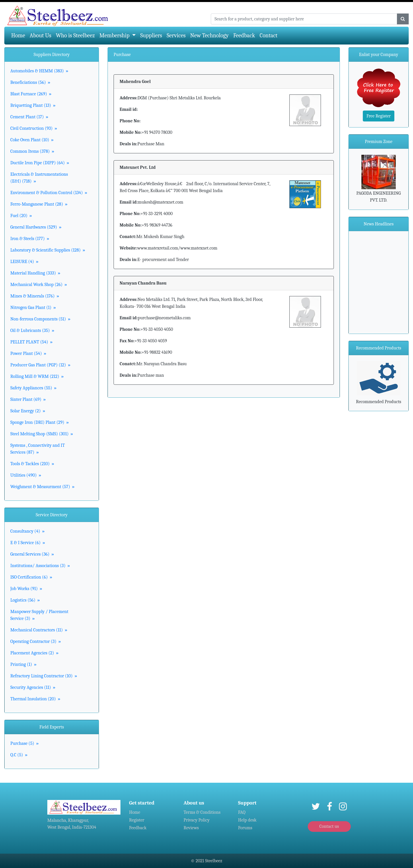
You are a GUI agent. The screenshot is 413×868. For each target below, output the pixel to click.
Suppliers (151, 35)
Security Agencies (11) (33, 687)
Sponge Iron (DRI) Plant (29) (40, 422)
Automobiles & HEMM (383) (39, 71)
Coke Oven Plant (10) (32, 140)
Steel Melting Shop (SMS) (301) (42, 434)
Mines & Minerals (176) (35, 296)
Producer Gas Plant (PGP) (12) (40, 365)
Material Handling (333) (35, 273)
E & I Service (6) (28, 543)
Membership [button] (115, 35)
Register (137, 820)
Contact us (329, 826)
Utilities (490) (26, 475)
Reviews (191, 828)
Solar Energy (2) (28, 411)
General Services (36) (32, 554)
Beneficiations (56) (30, 82)
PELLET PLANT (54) (31, 342)
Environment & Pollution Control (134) (49, 193)
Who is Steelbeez (75, 35)
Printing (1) (23, 664)
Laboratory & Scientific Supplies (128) (48, 250)
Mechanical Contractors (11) (39, 630)
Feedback (244, 35)
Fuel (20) (21, 216)
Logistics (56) (25, 600)
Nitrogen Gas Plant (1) (33, 308)
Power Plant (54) (28, 353)
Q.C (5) (19, 755)
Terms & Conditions (202, 812)
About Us (41, 35)
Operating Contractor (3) (36, 641)
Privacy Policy (197, 820)
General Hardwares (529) (36, 227)
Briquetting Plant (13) (33, 105)
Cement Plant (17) (29, 117)
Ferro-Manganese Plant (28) (39, 204)
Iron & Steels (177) (30, 239)
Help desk (247, 820)
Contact (268, 35)
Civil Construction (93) (34, 128)
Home (19, 35)
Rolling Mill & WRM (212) (37, 376)
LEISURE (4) (24, 262)
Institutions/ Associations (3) (40, 566)
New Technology (209, 35)
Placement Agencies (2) (34, 653)
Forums (245, 828)
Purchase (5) (25, 743)
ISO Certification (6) (31, 577)
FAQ (242, 812)
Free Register (379, 116)
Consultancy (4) (28, 531)
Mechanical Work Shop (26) (39, 285)
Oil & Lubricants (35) (32, 330)
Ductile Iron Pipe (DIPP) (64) (40, 163)
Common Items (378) (32, 151)
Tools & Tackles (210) (32, 464)
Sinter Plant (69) (28, 399)
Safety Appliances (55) (33, 388)
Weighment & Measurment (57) (42, 487)
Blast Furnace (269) (31, 94)
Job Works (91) (26, 589)
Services (176, 35)
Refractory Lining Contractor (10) (44, 676)
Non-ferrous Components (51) (40, 319)
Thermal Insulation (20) (35, 699)
